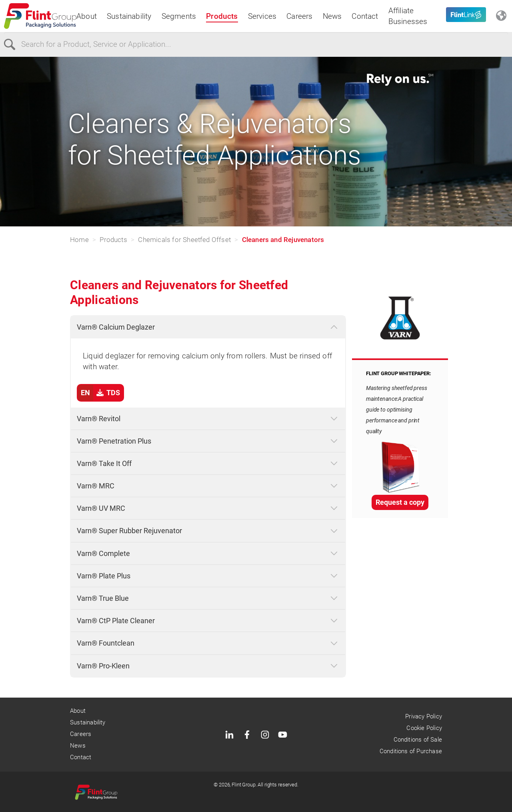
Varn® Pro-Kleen (103, 666)
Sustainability (129, 16)
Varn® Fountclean (106, 643)
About (87, 16)
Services (262, 16)
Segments (179, 16)
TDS (99, 393)
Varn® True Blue (103, 598)
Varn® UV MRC (101, 508)
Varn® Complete (103, 553)
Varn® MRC (96, 486)
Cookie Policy (424, 728)
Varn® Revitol (99, 419)
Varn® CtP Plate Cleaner (116, 621)
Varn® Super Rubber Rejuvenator (129, 531)
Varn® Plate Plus (104, 576)
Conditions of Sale (418, 740)
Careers (299, 16)
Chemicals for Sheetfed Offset (184, 240)
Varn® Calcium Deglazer (116, 327)
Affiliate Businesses (408, 16)
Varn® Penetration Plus (114, 441)
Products (222, 16)
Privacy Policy (424, 716)
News (332, 16)
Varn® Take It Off (104, 463)
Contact (365, 16)
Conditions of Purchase (411, 751)
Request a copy (400, 502)
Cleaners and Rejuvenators (283, 240)
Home (79, 240)
